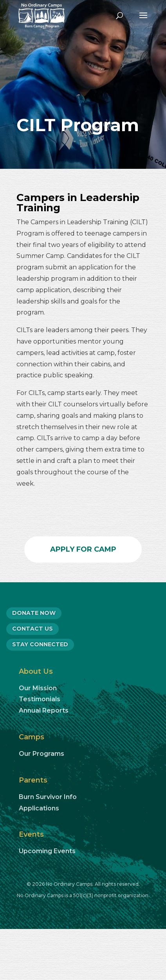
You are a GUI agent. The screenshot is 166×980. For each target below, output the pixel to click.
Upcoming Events (47, 851)
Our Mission (38, 688)
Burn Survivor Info (48, 797)
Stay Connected (40, 644)
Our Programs (41, 754)
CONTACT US (32, 629)
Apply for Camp (83, 549)
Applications (39, 808)
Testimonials (40, 699)
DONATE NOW (34, 613)
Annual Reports (44, 710)
